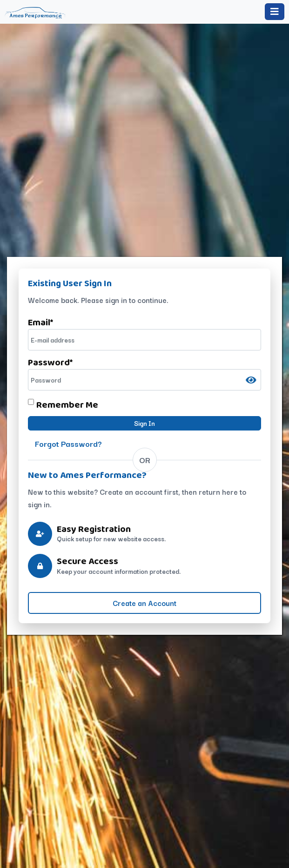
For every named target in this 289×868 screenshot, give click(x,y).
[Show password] (251, 380)
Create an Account (144, 603)
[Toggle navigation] (275, 12)
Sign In (144, 423)
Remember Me (67, 404)
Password (50, 362)
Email (40, 322)
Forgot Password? (68, 443)
